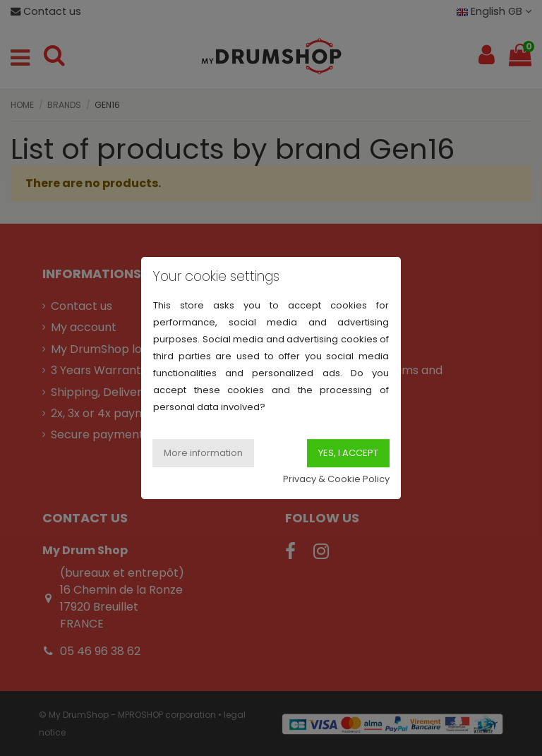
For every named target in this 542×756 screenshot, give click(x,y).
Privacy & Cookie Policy (336, 479)
